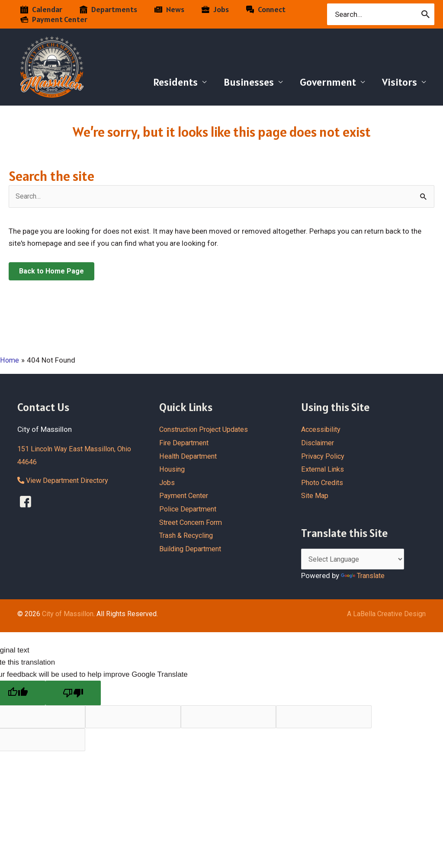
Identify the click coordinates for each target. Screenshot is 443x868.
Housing (173, 469)
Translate (364, 576)
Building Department (192, 549)
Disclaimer (318, 443)
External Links (323, 469)
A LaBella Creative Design (386, 614)
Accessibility (322, 430)
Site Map (315, 496)
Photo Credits (324, 482)
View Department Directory (66, 481)
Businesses (240, 82)
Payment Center (185, 496)
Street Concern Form (193, 522)
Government (323, 82)
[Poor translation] (73, 694)
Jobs (167, 482)
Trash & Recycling (188, 536)
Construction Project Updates (208, 430)
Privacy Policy (323, 456)
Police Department (189, 509)
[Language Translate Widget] (356, 560)
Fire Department (185, 443)
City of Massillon (68, 614)
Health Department (190, 456)
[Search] (426, 14)
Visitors (398, 82)
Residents (163, 82)
